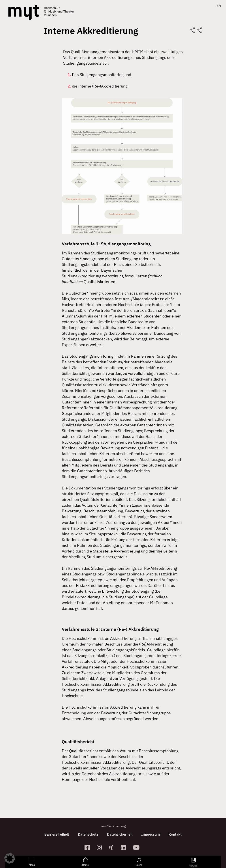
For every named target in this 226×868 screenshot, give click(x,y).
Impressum (151, 834)
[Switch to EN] (218, 6)
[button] (10, 858)
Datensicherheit (120, 834)
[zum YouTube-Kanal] (137, 847)
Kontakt (175, 834)
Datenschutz (88, 834)
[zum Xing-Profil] (113, 847)
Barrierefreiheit (57, 834)
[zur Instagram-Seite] (101, 847)
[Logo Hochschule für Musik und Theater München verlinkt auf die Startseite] (24, 13)
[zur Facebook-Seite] (89, 847)
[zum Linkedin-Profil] (125, 847)
